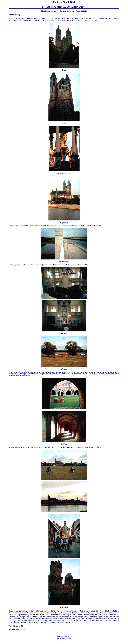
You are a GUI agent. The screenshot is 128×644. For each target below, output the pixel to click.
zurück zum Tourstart (64, 638)
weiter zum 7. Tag (64, 636)
